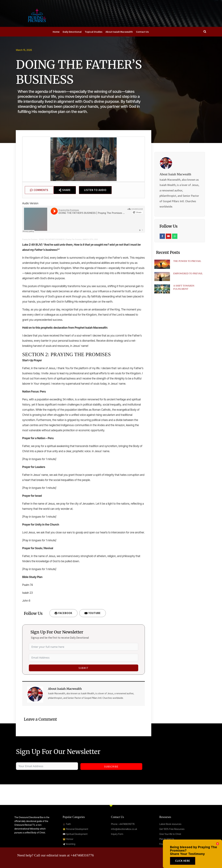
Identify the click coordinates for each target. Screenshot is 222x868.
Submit (84, 668)
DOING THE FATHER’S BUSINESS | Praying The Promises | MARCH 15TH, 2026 (68, 239)
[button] (218, 848)
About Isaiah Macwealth (119, 32)
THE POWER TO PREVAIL (187, 261)
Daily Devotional (72, 32)
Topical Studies (94, 32)
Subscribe (111, 766)
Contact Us (142, 32)
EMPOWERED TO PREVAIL (188, 273)
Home (56, 32)
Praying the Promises (30, 239)
